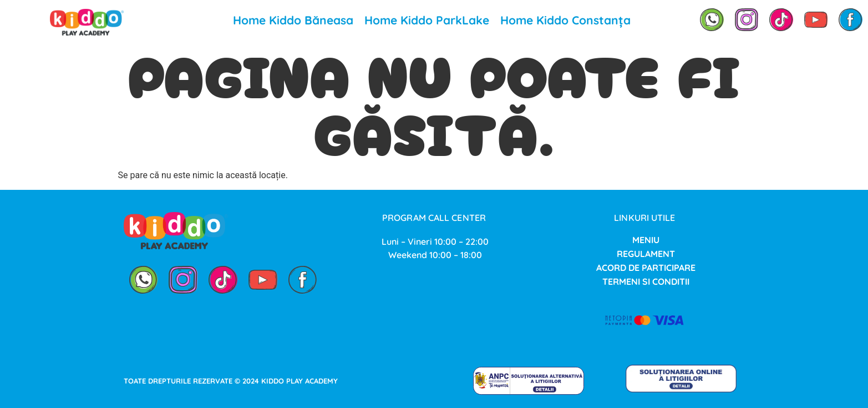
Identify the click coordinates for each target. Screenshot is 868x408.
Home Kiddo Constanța (565, 20)
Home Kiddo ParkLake (427, 20)
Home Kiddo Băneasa (293, 20)
